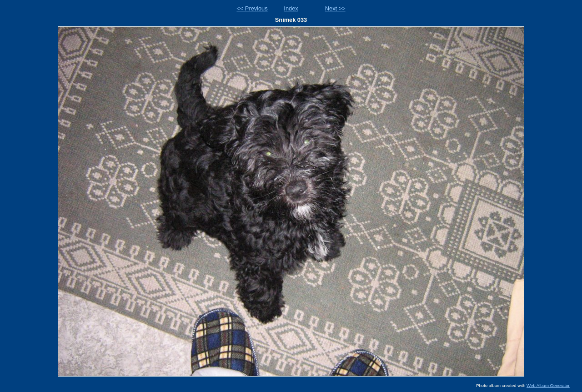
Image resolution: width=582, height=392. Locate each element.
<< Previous (252, 8)
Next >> (335, 8)
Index (291, 8)
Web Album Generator (548, 385)
